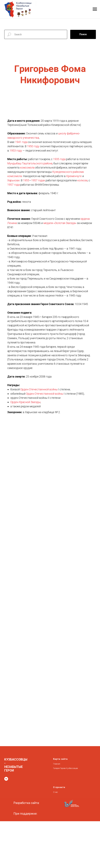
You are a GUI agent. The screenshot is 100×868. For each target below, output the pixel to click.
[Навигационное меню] (95, 9)
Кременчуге (74, 176)
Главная (57, 764)
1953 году (16, 151)
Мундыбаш (14, 163)
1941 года (21, 142)
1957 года (14, 185)
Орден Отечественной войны (39, 389)
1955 (26, 180)
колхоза (82, 180)
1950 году (33, 146)
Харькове (14, 180)
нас (56, 792)
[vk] (6, 779)
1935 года (59, 159)
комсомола (27, 167)
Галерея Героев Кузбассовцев (65, 768)
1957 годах (38, 180)
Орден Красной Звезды (25, 402)
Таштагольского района (37, 163)
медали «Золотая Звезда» (60, 223)
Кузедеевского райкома (68, 172)
